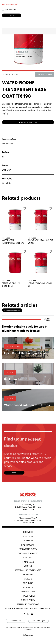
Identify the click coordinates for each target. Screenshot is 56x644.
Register (12, 171)
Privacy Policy (28, 596)
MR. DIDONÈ (28, 541)
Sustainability (28, 575)
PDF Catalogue (38, 621)
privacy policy (11, 159)
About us (28, 566)
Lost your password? (10, 28)
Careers (28, 579)
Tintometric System (28, 549)
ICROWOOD (28, 532)
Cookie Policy (28, 600)
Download (28, 583)
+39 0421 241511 (29, 523)
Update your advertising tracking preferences (28, 609)
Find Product (28, 545)
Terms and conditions (28, 604)
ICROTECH (28, 536)
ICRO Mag (28, 558)
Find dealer (28, 562)
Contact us (16, 621)
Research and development (28, 570)
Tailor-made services (28, 553)
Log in (12, 39)
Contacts (28, 587)
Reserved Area (28, 592)
